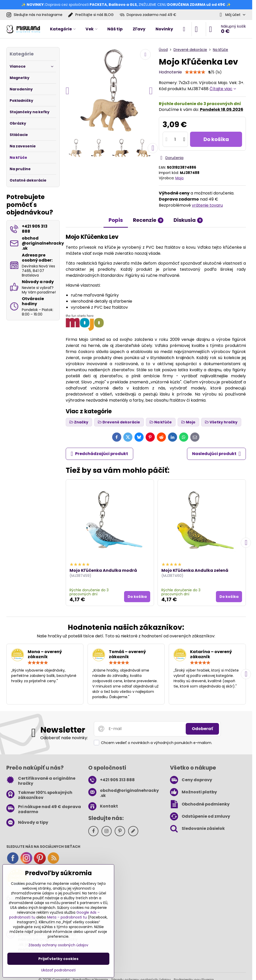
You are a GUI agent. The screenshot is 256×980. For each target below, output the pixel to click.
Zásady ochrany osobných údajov (58, 945)
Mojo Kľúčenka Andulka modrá (103, 570)
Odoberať (202, 729)
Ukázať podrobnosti (58, 970)
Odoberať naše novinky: (64, 738)
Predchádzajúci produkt (99, 454)
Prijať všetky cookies (58, 959)
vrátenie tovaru (207, 205)
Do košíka (216, 139)
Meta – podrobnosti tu (67, 917)
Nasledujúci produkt (216, 454)
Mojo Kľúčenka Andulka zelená (195, 570)
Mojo (180, 178)
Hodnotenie (170, 72)
